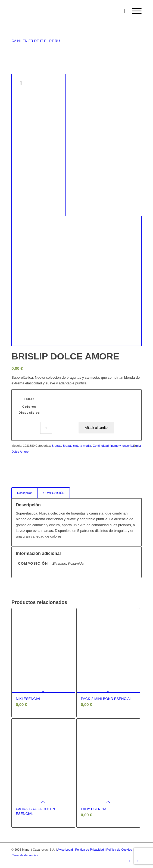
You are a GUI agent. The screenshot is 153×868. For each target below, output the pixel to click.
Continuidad (101, 446)
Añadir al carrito (96, 428)
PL (46, 41)
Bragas (56, 446)
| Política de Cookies (119, 850)
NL (19, 41)
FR (31, 41)
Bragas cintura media (77, 446)
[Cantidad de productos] (46, 428)
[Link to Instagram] (129, 861)
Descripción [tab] (25, 493)
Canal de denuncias (25, 855)
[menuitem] (123, 11)
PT (51, 41)
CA (14, 41)
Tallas (29, 399)
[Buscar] (123, 11)
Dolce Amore (20, 452)
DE (37, 41)
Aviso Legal (65, 850)
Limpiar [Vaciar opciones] (136, 446)
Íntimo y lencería (121, 446)
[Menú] (134, 11)
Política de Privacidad (90, 850)
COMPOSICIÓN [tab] (54, 493)
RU (57, 41)
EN (25, 41)
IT (41, 41)
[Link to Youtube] (138, 861)
